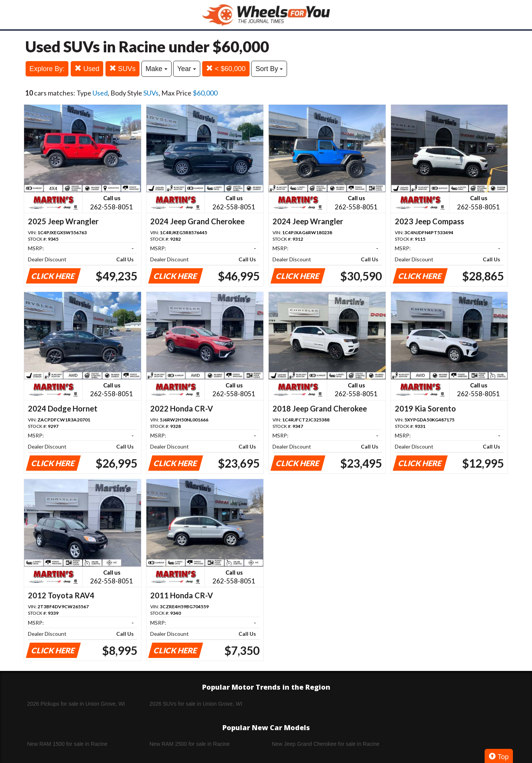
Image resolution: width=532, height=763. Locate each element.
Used (87, 69)
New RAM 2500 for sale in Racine (190, 744)
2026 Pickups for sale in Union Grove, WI (76, 704)
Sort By (269, 69)
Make (157, 69)
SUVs (122, 69)
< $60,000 (226, 69)
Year (187, 69)
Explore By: (47, 69)
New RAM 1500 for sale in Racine (67, 744)
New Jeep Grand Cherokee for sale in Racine (326, 744)
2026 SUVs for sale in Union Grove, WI (196, 704)
